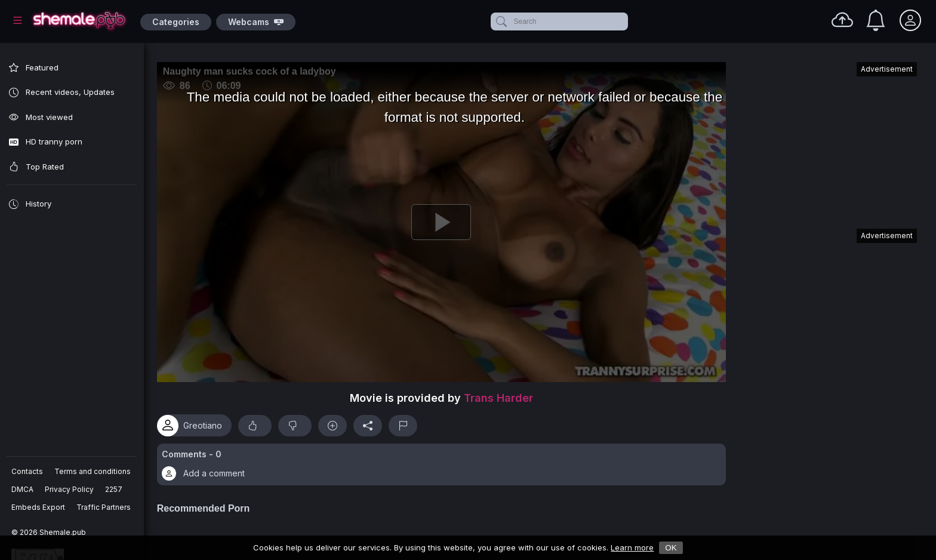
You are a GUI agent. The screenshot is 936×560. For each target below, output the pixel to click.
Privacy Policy (70, 489)
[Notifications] (876, 20)
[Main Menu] (18, 20)
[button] (445, 461)
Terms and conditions (93, 471)
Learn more (632, 547)
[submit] (501, 21)
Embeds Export (39, 507)
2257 (114, 489)
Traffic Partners (104, 507)
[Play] (445, 220)
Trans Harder (502, 394)
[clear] (626, 21)
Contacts (28, 471)
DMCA (23, 489)
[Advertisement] (827, 140)
